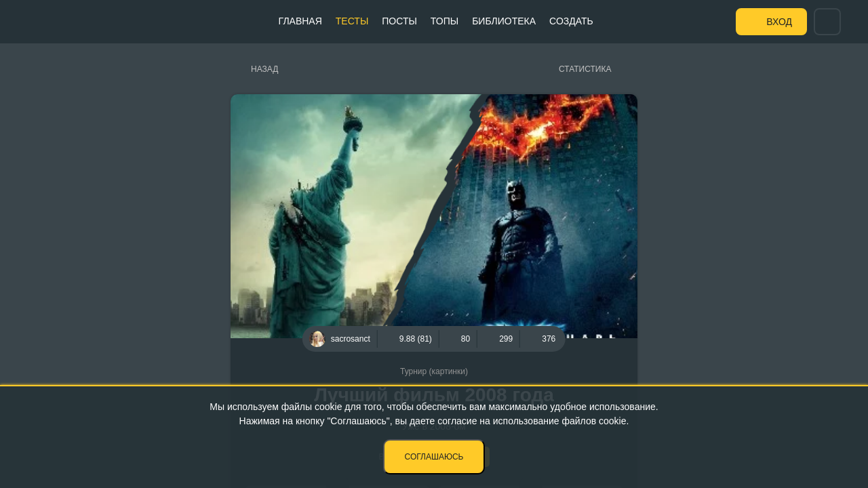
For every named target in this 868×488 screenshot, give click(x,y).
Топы (445, 21)
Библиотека (504, 21)
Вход (779, 22)
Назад (264, 69)
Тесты (352, 21)
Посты (399, 21)
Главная (300, 21)
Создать (571, 21)
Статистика (585, 69)
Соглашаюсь (434, 457)
